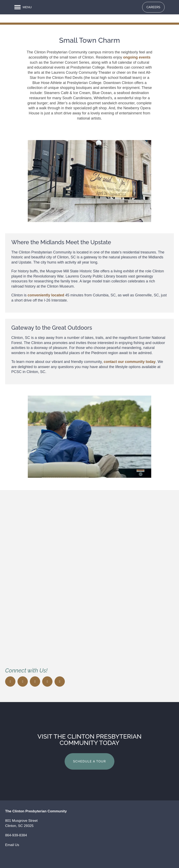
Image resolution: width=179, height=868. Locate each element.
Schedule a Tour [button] (89, 761)
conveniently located (46, 295)
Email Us (12, 845)
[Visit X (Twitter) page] (23, 682)
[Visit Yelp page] (35, 682)
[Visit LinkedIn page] (60, 682)
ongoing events (137, 57)
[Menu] (23, 7)
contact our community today (130, 362)
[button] (153, 7)
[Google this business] (47, 682)
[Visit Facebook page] (10, 682)
